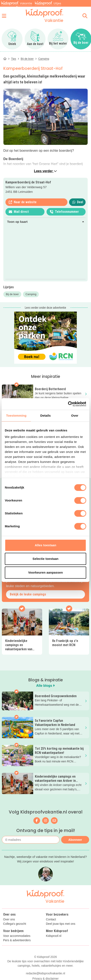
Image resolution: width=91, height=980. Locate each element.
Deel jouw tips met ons (61, 924)
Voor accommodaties (17, 936)
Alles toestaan (45, 545)
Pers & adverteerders (17, 940)
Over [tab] (75, 415)
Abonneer (75, 840)
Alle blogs (46, 686)
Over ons (9, 919)
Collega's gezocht (15, 924)
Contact (51, 919)
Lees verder (45, 171)
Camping (31, 294)
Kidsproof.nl (54, 936)
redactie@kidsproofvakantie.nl (45, 973)
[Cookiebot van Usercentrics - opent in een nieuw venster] (68, 404)
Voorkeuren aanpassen (45, 572)
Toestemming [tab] (16, 415)
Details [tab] (45, 415)
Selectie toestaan (45, 559)
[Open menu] (4, 16)
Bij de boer (12, 294)
